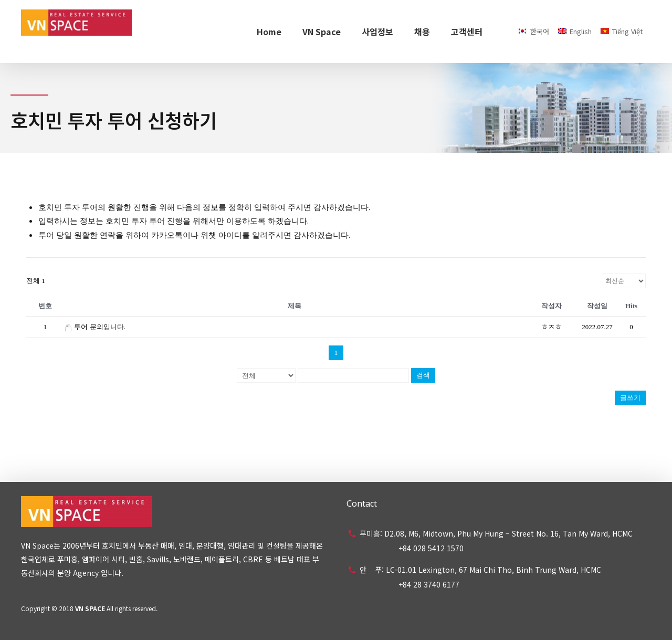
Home (269, 32)
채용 (422, 32)
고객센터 (467, 32)
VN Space (322, 32)
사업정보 (377, 32)
